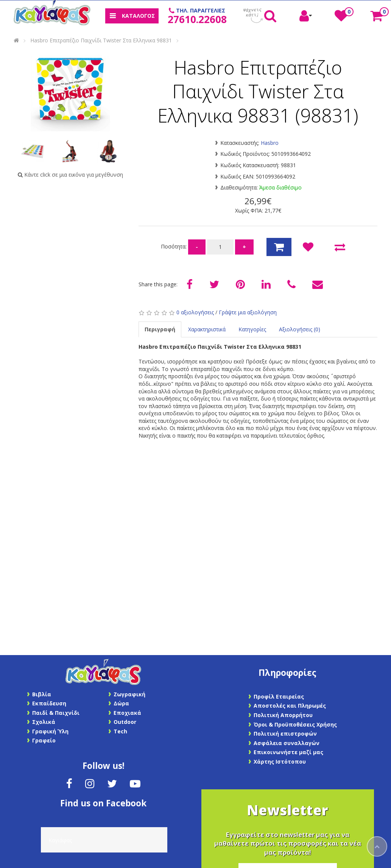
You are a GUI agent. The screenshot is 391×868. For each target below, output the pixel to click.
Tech (120, 731)
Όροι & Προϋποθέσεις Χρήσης (295, 724)
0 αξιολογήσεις (195, 312)
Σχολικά (44, 722)
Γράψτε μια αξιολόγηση (248, 312)
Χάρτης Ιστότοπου (280, 762)
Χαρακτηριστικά (207, 329)
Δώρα (121, 703)
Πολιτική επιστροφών (285, 734)
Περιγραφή (160, 329)
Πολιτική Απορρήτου (283, 715)
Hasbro (270, 143)
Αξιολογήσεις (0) (300, 329)
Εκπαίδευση (49, 703)
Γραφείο (44, 740)
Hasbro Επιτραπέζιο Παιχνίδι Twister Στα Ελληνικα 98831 (101, 40)
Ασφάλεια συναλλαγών (287, 743)
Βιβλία (42, 694)
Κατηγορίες (252, 329)
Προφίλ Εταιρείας (279, 696)
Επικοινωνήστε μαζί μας (288, 752)
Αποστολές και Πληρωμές (290, 706)
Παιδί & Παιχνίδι (56, 713)
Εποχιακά (127, 713)
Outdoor (125, 722)
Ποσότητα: (174, 246)
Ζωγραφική (129, 694)
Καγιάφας (60, 840)
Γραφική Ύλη (50, 731)
